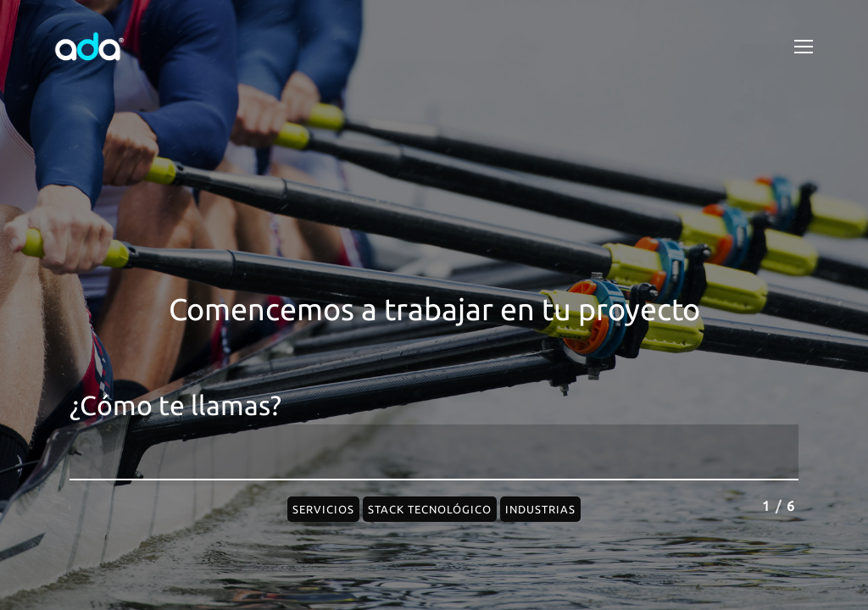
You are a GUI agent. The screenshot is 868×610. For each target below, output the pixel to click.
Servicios (323, 509)
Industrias (540, 509)
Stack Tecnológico (430, 509)
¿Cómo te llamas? (175, 405)
